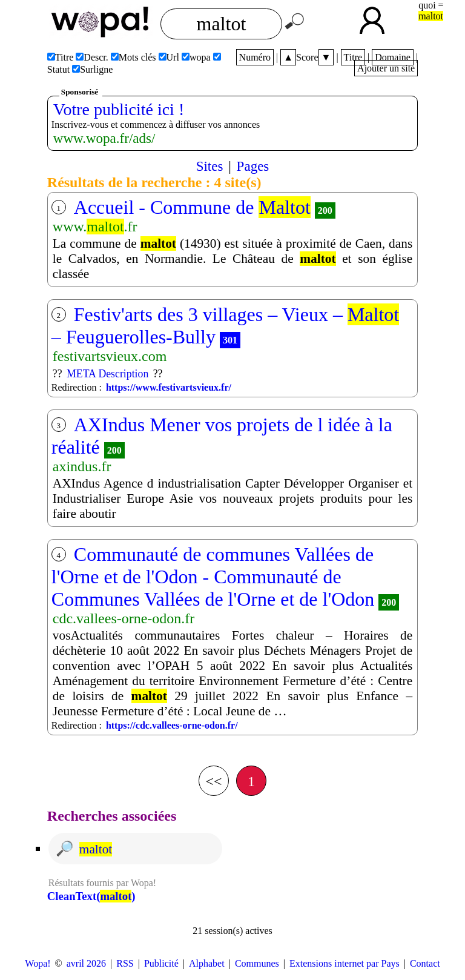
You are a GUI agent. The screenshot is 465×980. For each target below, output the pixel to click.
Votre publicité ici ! (119, 109)
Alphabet (207, 963)
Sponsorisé (80, 92)
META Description (107, 374)
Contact (425, 963)
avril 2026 (86, 963)
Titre (353, 57)
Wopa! (38, 963)
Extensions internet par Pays (345, 963)
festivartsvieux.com (110, 356)
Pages (253, 166)
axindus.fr (82, 466)
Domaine (393, 57)
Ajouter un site (386, 68)
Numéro (255, 57)
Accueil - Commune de (192, 207)
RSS (125, 963)
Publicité (161, 963)
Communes (257, 963)
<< (213, 781)
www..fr (95, 227)
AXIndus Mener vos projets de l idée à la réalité (222, 436)
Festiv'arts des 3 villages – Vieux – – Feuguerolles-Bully (225, 326)
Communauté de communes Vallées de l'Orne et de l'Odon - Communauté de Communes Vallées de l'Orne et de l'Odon (213, 577)
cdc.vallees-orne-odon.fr (124, 618)
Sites (210, 166)
